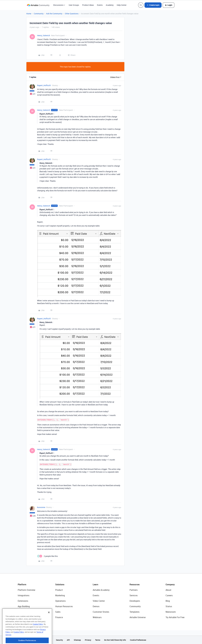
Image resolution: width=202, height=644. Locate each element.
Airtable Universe (138, 617)
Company (170, 584)
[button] (153, 5)
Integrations (24, 595)
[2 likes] (47, 556)
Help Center (122, 5)
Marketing (60, 595)
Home (29, 14)
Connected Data (25, 617)
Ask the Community (54, 14)
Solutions (60, 584)
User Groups (74, 5)
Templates (134, 612)
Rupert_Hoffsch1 (44, 85)
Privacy (88, 640)
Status (169, 606)
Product (59, 590)
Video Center (99, 601)
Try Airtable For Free (175, 617)
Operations (60, 601)
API (68, 640)
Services (134, 595)
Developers (135, 601)
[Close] (49, 623)
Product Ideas (88, 5)
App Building (24, 606)
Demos (96, 606)
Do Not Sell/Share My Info (115, 640)
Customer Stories (101, 612)
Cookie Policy (38, 635)
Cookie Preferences (138, 640)
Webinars (97, 617)
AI (19, 612)
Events (100, 5)
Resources (135, 584)
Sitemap (77, 640)
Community (39, 14)
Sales (58, 612)
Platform (22, 584)
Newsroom (171, 612)
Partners (134, 590)
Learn (95, 584)
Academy (110, 5)
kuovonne (41, 507)
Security (59, 640)
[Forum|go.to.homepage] (38, 5)
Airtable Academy (101, 590)
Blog (168, 601)
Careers (169, 595)
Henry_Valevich (44, 35)
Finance (59, 617)
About (168, 590)
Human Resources (64, 606)
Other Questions (72, 14)
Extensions (23, 601)
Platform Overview (26, 590)
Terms (98, 640)
